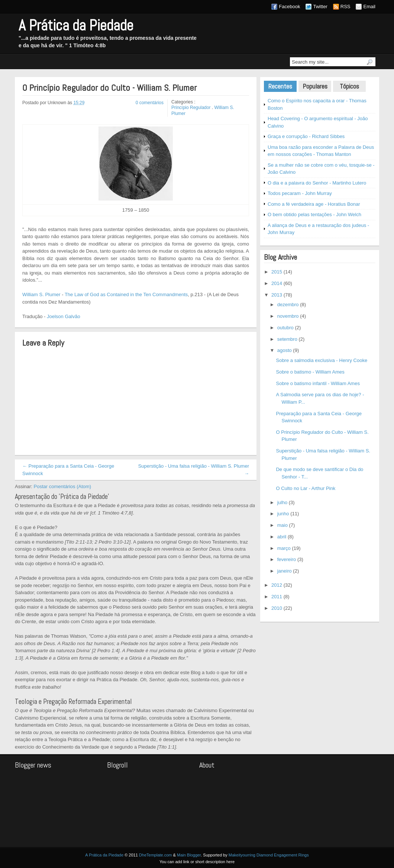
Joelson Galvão (64, 316)
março (284, 548)
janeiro (285, 571)
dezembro (288, 305)
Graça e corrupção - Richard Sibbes (306, 136)
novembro (288, 316)
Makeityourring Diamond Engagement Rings (269, 855)
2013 (277, 295)
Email (369, 7)
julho (282, 502)
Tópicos (349, 86)
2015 (277, 272)
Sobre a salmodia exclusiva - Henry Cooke (322, 360)
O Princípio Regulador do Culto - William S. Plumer (109, 88)
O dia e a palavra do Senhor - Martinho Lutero (317, 183)
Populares (315, 86)
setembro (287, 339)
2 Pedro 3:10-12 (112, 542)
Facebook (289, 7)
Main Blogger (189, 855)
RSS (345, 7)
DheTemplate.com (156, 855)
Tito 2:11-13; (80, 542)
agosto (285, 350)
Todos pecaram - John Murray (300, 193)
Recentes (280, 86)
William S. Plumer (41, 294)
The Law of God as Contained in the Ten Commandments (126, 294)
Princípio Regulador (191, 108)
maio (282, 525)
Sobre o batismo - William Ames (310, 372)
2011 (277, 597)
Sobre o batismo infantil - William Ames (318, 383)
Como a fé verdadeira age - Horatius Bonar (314, 204)
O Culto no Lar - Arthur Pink (306, 488)
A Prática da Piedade (76, 25)
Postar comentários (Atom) (63, 486)
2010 (277, 608)
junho (283, 514)
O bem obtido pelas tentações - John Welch (314, 214)
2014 (277, 283)
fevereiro (287, 559)
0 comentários (150, 103)
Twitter (320, 7)
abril (282, 537)
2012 (277, 585)
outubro (285, 328)
